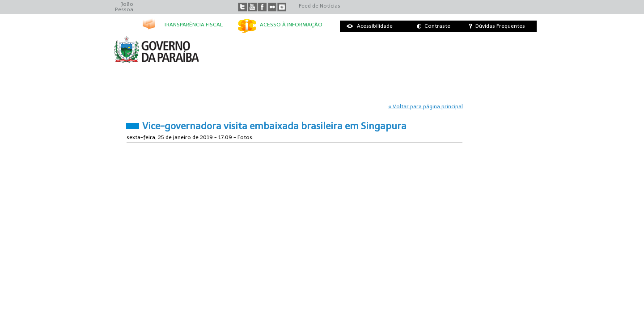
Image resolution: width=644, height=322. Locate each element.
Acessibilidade (375, 26)
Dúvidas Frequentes (500, 26)
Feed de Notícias (320, 6)
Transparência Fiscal (193, 25)
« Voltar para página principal (426, 106)
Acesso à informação (291, 25)
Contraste (437, 26)
